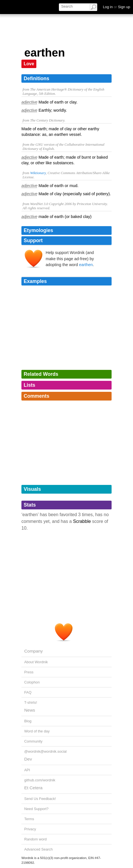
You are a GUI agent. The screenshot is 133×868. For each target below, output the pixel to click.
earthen (86, 265)
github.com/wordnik (40, 780)
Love (29, 64)
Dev (28, 759)
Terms (29, 819)
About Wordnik (36, 662)
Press (29, 672)
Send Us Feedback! (40, 799)
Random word (36, 839)
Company (34, 651)
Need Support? (36, 809)
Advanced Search (38, 849)
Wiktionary (38, 173)
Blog (28, 721)
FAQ (28, 692)
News (30, 710)
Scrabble (82, 521)
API (27, 770)
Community (33, 741)
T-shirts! (31, 702)
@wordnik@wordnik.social (45, 751)
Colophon (32, 682)
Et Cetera (33, 788)
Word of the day (37, 731)
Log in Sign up (117, 7)
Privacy (30, 829)
